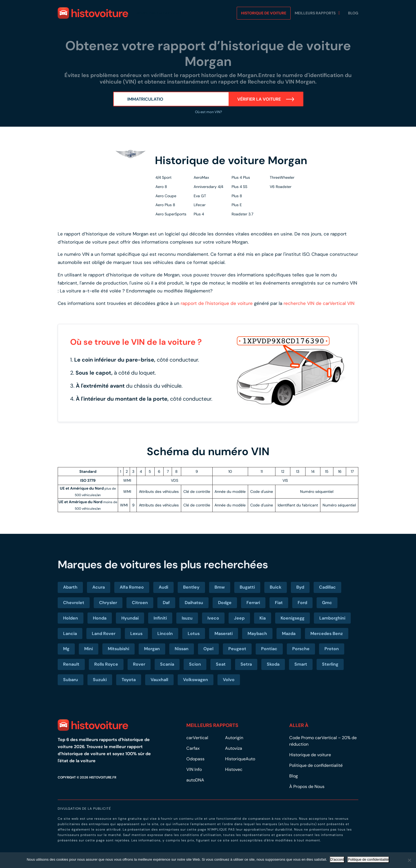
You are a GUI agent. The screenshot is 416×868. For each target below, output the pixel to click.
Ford (302, 603)
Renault (71, 664)
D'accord (337, 859)
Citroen (140, 603)
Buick (276, 587)
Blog (353, 13)
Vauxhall (159, 680)
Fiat (279, 603)
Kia (263, 618)
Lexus (136, 634)
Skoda (273, 664)
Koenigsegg (292, 618)
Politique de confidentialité (316, 765)
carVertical (197, 738)
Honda (100, 618)
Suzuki (100, 680)
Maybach (257, 634)
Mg (66, 649)
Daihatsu (194, 603)
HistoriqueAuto (240, 759)
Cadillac (327, 587)
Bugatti (247, 587)
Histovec (234, 769)
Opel (208, 649)
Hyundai (130, 618)
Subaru (71, 680)
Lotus (194, 634)
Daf (166, 603)
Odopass (195, 759)
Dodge (225, 603)
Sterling (330, 664)
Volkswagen (196, 680)
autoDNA (195, 780)
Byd (300, 587)
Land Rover (104, 634)
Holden (71, 618)
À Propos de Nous (307, 786)
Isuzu (187, 618)
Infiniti (160, 618)
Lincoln (165, 634)
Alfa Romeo (132, 587)
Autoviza (234, 748)
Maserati (224, 634)
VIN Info (194, 769)
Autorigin (234, 738)
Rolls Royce (106, 664)
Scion (195, 664)
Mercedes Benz (327, 634)
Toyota (129, 680)
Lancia (70, 634)
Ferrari (253, 603)
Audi (163, 587)
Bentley (191, 587)
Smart (301, 664)
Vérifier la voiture (266, 99)
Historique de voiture (264, 13)
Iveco (213, 618)
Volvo (229, 680)
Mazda (289, 634)
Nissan (182, 649)
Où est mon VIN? (208, 112)
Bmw (220, 587)
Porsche (301, 649)
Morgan (152, 649)
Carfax (193, 748)
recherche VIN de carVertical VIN (319, 303)
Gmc (327, 603)
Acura (99, 587)
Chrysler (108, 603)
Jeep (239, 618)
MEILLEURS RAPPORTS (315, 13)
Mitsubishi (118, 649)
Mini (89, 649)
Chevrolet (74, 603)
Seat (221, 664)
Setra (246, 664)
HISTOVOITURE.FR (103, 777)
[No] (409, 860)
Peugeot (237, 649)
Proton (332, 649)
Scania (167, 664)
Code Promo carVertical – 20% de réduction (323, 741)
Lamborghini (332, 618)
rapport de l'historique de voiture (217, 303)
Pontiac (269, 649)
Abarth (70, 587)
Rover (139, 664)
